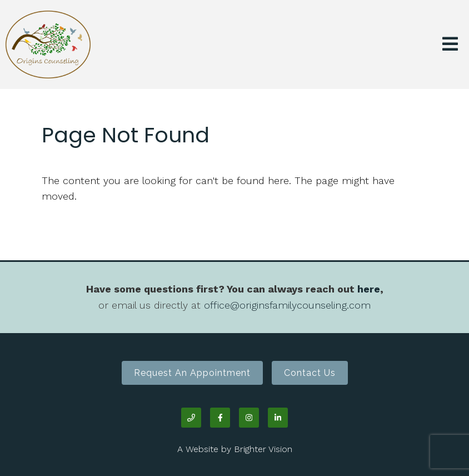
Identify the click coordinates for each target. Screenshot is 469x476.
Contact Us (310, 373)
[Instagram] (249, 418)
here (369, 289)
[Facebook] (220, 418)
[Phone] (191, 418)
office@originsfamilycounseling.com (287, 305)
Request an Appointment (192, 373)
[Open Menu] (450, 45)
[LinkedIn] (278, 418)
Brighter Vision (263, 449)
